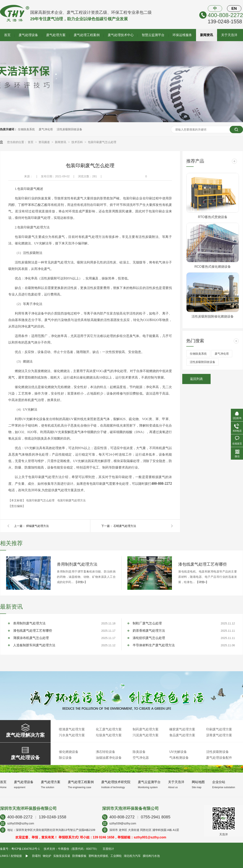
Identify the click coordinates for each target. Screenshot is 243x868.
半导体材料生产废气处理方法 (154, 645)
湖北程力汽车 (132, 856)
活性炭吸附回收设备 (69, 129)
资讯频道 (45, 142)
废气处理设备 (28, 35)
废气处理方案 (56, 35)
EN (234, 8)
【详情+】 (81, 582)
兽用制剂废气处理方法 (77, 564)
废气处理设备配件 (219, 758)
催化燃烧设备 (69, 752)
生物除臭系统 (26, 129)
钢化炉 (47, 856)
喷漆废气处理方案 (72, 729)
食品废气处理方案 (182, 735)
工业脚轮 (116, 856)
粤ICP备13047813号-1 (26, 849)
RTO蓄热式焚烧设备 (213, 217)
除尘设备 (65, 758)
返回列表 (196, 379)
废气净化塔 (46, 129)
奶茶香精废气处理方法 (149, 631)
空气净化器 (141, 758)
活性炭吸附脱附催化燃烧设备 (213, 316)
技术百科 (78, 142)
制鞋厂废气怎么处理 (147, 623)
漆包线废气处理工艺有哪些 (202, 564)
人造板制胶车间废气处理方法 (34, 645)
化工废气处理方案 (109, 729)
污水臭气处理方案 (72, 735)
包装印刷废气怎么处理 (102, 142)
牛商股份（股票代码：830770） (78, 849)
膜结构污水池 (151, 856)
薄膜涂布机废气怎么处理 (31, 638)
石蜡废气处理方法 (125, 526)
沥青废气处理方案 (219, 735)
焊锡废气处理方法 (37, 526)
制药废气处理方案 (146, 729)
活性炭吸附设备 (217, 752)
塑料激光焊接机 (98, 856)
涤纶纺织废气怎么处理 (149, 638)
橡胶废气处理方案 (182, 729)
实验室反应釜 (62, 856)
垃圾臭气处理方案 (109, 735)
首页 (7, 35)
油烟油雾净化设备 (109, 758)
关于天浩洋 (229, 35)
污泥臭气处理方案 (146, 735)
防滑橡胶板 (79, 856)
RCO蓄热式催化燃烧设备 (213, 267)
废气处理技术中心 (121, 35)
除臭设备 (139, 752)
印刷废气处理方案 (219, 729)
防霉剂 (36, 856)
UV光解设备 (178, 752)
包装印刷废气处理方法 (71, 500)
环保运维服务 (182, 35)
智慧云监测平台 (153, 35)
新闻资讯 (207, 35)
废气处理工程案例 (87, 35)
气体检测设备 (179, 758)
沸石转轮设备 (106, 752)
